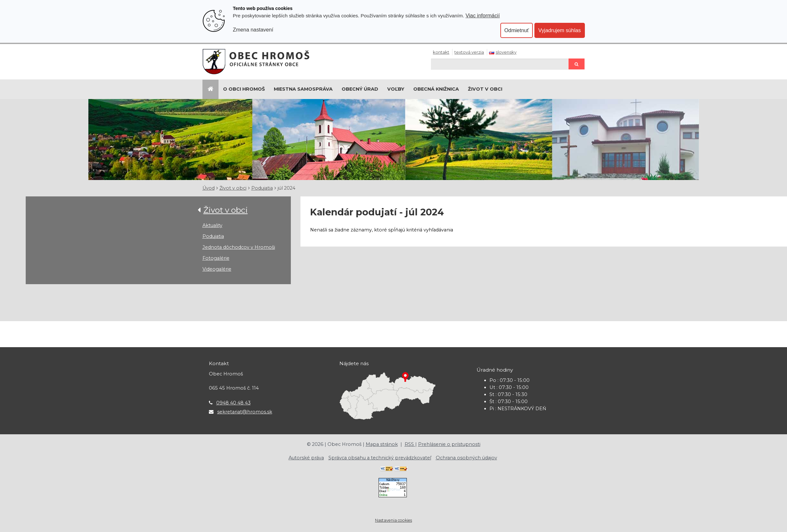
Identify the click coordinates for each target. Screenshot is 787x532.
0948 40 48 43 (233, 403)
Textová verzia (469, 52)
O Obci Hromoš (244, 89)
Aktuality (212, 225)
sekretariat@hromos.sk (245, 412)
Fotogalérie (216, 258)
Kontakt (441, 52)
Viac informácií (483, 15)
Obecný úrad (360, 89)
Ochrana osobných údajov (466, 458)
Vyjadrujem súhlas (560, 30)
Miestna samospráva (303, 89)
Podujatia (262, 188)
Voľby (396, 89)
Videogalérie (217, 269)
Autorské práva (306, 458)
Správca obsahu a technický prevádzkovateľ (380, 458)
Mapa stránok (382, 444)
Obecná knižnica (436, 89)
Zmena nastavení (253, 30)
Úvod (209, 188)
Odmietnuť (517, 30)
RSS (410, 444)
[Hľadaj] (500, 64)
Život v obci (485, 89)
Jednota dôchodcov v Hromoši (239, 247)
